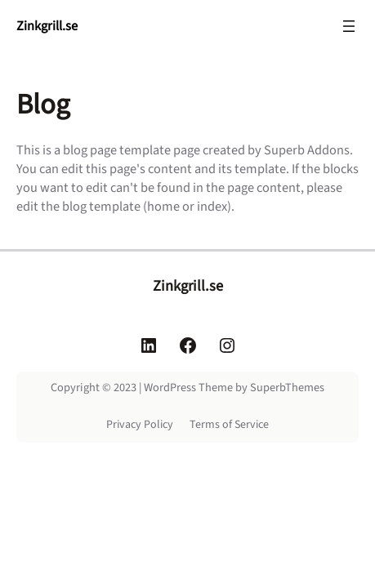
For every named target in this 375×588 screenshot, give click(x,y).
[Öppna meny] (349, 26)
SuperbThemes (287, 388)
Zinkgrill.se (47, 26)
